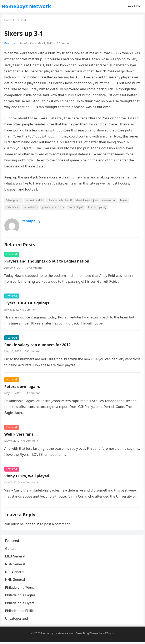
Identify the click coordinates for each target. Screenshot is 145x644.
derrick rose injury (87, 201)
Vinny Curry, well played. (28, 476)
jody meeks (13, 207)
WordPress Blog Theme (84, 635)
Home (8, 20)
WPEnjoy (108, 635)
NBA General (16, 565)
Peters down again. (22, 387)
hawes (124, 201)
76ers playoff (14, 201)
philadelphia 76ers (53, 207)
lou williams (31, 207)
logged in (32, 524)
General (12, 550)
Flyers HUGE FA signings (27, 303)
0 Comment (64, 43)
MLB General (16, 557)
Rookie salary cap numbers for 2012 (38, 345)
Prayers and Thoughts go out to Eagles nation (47, 261)
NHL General (16, 581)
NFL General (15, 573)
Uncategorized (17, 620)
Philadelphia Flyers (20, 604)
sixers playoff (76, 207)
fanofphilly (27, 43)
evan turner (109, 201)
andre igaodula (35, 201)
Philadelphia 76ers (20, 588)
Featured (21, 20)
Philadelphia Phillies (21, 612)
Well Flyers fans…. (21, 434)
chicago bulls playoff (60, 201)
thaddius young (97, 207)
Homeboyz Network (26, 6)
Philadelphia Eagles (21, 596)
